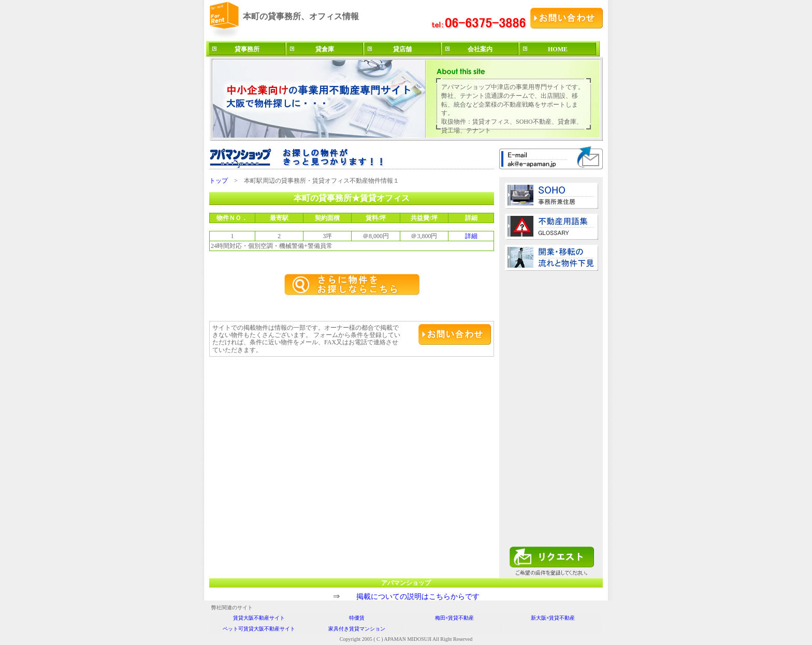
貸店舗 (402, 49)
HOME (558, 49)
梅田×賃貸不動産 (455, 618)
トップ (219, 181)
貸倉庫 (325, 49)
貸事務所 (247, 49)
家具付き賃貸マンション (357, 629)
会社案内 (480, 49)
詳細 (471, 236)
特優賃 (357, 618)
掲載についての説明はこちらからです (418, 597)
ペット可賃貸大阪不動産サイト (259, 629)
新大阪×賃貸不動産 (553, 618)
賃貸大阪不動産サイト (259, 618)
